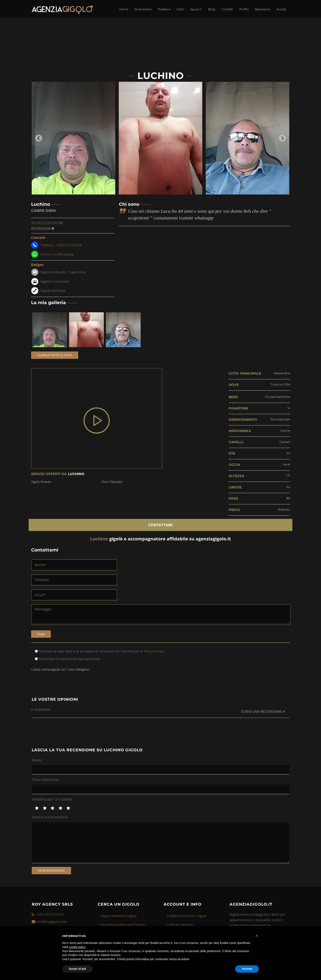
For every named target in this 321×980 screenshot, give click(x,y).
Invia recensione (51, 870)
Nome (37, 760)
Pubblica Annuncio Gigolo (187, 916)
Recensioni (263, 9)
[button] (257, 936)
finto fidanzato (112, 482)
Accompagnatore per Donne (123, 924)
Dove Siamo (143, 9)
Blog (212, 9)
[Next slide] (282, 138)
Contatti (227, 9)
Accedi (281, 9)
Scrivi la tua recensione (50, 817)
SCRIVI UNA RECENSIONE (263, 711)
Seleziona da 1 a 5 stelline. (52, 799)
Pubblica (164, 9)
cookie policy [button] (77, 947)
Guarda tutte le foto (55, 355)
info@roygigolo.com (52, 921)
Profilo (244, 9)
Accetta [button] (247, 969)
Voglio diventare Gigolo (119, 916)
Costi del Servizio (180, 924)
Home (124, 9)
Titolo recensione (45, 779)
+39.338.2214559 (50, 914)
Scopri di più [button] (77, 969)
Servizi (196, 9)
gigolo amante (41, 482)
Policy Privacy (154, 651)
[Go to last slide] (39, 138)
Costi (180, 9)
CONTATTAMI (160, 525)
